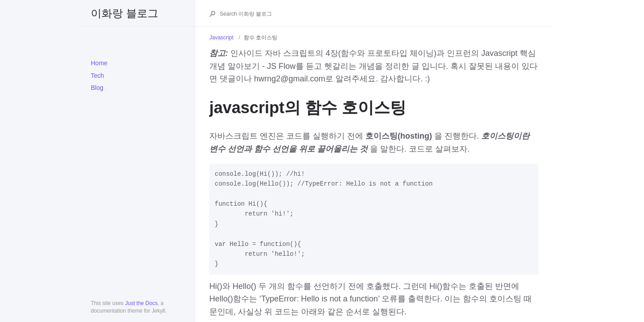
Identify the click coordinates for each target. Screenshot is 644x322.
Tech (97, 76)
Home (99, 63)
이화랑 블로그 (125, 13)
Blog (97, 88)
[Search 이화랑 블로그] (379, 14)
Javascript (221, 38)
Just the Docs (142, 303)
